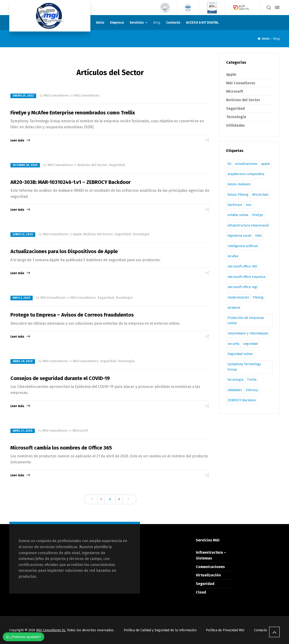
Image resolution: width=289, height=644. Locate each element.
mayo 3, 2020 (22, 298)
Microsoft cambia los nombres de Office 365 (61, 448)
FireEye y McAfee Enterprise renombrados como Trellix (73, 113)
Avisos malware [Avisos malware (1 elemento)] (239, 184)
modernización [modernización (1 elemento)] (238, 297)
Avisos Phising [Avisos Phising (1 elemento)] (238, 195)
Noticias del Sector (92, 165)
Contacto (260, 630)
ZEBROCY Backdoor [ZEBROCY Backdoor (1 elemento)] (242, 400)
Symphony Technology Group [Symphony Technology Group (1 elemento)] (244, 367)
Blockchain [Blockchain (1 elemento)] (260, 195)
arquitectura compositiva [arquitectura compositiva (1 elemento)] (246, 174)
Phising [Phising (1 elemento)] (258, 297)
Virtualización (208, 575)
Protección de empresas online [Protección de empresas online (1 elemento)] (246, 320)
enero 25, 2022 (23, 96)
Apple (77, 234)
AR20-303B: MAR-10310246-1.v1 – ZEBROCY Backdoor (71, 182)
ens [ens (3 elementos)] (249, 205)
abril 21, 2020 (23, 431)
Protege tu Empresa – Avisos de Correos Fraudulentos (72, 315)
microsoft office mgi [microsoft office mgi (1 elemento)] (242, 287)
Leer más (17, 140)
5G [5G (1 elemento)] (229, 164)
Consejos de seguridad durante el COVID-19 (60, 378)
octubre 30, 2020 (25, 165)
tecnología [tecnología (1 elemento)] (235, 380)
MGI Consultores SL (51, 630)
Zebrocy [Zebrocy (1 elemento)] (252, 390)
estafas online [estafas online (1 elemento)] (238, 215)
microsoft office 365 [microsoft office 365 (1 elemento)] (242, 266)
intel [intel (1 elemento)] (259, 236)
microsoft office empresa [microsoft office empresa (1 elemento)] (246, 277)
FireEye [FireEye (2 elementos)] (258, 215)
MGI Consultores (57, 96)
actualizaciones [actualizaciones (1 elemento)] (246, 164)
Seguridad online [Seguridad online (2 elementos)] (240, 354)
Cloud (201, 592)
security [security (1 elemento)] (233, 344)
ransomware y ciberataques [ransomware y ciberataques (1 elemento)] (248, 333)
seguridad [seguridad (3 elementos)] (250, 344)
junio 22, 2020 (23, 234)
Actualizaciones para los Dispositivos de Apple (64, 251)
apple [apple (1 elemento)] (266, 164)
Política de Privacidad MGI (225, 630)
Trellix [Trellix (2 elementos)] (252, 380)
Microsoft (80, 431)
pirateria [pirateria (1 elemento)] (234, 308)
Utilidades (235, 125)
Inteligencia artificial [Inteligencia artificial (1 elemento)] (243, 246)
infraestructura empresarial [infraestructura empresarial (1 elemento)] (248, 225)
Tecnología (141, 234)
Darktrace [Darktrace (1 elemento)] (235, 205)
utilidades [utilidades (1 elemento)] (235, 390)
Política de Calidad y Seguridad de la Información (160, 630)
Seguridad (117, 165)
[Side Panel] (276, 7)
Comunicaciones (210, 567)
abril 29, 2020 (23, 361)
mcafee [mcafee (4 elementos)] (233, 256)
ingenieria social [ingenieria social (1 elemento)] (240, 236)
